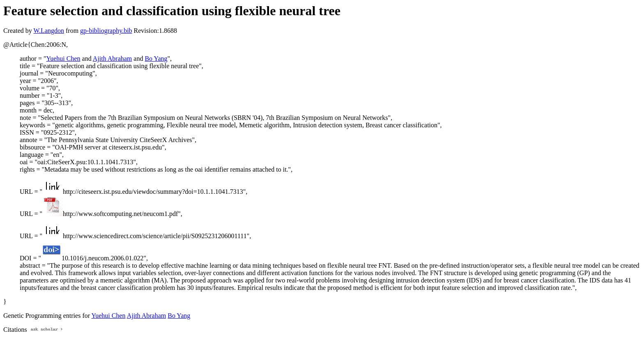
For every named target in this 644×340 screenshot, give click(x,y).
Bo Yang (156, 59)
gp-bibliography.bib (106, 31)
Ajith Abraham (113, 59)
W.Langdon (49, 31)
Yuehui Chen (63, 59)
